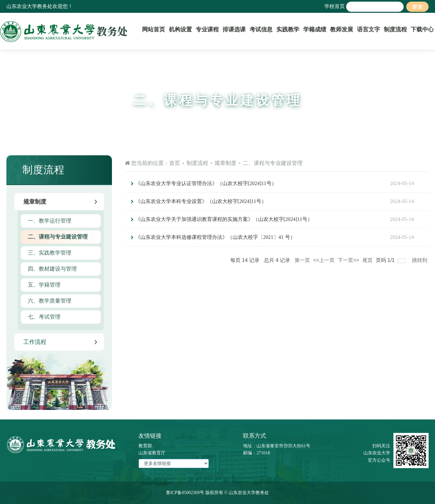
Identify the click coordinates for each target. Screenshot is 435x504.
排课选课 (234, 29)
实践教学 (288, 29)
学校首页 (335, 6)
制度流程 (395, 29)
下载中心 (422, 29)
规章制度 (225, 163)
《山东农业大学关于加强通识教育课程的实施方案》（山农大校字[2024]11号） (224, 219)
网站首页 (154, 29)
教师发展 (342, 29)
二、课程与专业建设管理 (273, 163)
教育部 (145, 446)
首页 (175, 163)
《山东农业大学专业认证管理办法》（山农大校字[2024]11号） (206, 183)
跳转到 (420, 260)
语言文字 (368, 29)
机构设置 (180, 29)
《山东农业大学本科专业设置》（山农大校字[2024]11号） (201, 201)
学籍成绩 (315, 29)
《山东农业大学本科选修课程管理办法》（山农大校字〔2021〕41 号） (215, 237)
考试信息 (261, 29)
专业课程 (207, 29)
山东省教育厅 (152, 453)
